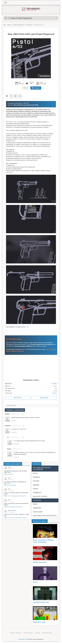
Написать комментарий (16, 410)
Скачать (18, 398)
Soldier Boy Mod (40, 562)
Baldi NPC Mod (39, 622)
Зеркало (44, 398)
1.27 (27, 327)
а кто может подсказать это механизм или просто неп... (15, 482)
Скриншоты (20, 96)
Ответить (14, 421)
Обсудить (36, 88)
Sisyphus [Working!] (11, 485)
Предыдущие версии (16, 96)
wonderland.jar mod (41, 602)
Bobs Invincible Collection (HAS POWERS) (43, 541)
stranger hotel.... (11, 474)
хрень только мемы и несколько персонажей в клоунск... (16, 504)
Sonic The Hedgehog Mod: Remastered (16, 496)
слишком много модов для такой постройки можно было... (16, 472)
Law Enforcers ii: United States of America (17, 518)
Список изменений (11, 96)
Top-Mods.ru (22, 639)
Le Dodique (54, 384)
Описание (7, 96)
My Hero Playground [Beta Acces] (15, 507)
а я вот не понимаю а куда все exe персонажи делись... (16, 493)
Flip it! (35, 582)
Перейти (55, 393)
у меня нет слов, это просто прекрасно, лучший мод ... (17, 515)
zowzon (55, 386)
